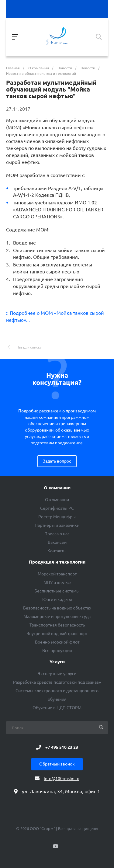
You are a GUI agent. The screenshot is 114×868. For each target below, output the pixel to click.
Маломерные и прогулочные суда (57, 616)
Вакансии (57, 542)
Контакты (57, 551)
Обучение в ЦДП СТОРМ (57, 708)
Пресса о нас (57, 534)
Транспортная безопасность (57, 625)
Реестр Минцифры (57, 517)
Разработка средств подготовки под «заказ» (57, 682)
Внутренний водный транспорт (57, 634)
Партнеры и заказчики (57, 525)
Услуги (57, 662)
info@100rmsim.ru (62, 779)
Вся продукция (57, 651)
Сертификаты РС (57, 508)
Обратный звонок (57, 764)
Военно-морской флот (57, 642)
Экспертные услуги (57, 674)
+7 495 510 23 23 (62, 747)
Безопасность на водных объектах (57, 608)
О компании (57, 488)
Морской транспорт (57, 574)
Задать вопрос (57, 461)
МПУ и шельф (57, 582)
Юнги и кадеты (57, 599)
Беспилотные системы (57, 591)
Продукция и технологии (57, 562)
